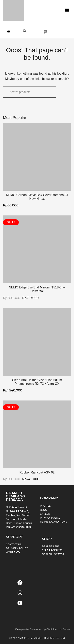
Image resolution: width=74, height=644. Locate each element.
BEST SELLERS (51, 546)
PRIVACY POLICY (50, 518)
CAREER (45, 514)
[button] (67, 10)
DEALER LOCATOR (53, 554)
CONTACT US (14, 544)
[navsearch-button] (25, 32)
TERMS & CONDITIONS (54, 522)
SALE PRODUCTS (52, 550)
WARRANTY (13, 552)
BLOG (44, 510)
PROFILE (45, 506)
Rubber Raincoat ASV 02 (37, 472)
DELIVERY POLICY (17, 548)
